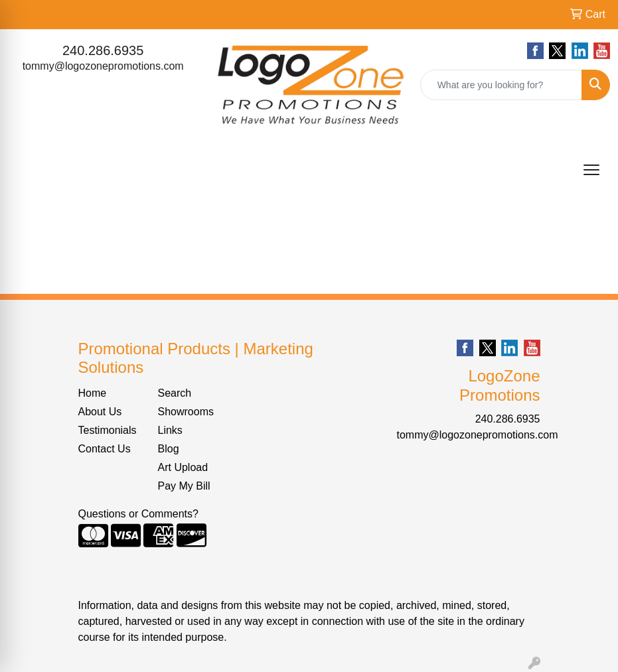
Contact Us (105, 449)
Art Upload (183, 467)
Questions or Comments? (138, 514)
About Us (100, 412)
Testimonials (108, 430)
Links (170, 430)
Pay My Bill (184, 486)
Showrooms (186, 412)
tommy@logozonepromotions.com (103, 66)
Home (93, 393)
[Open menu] (591, 170)
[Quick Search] (501, 85)
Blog (169, 449)
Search (175, 393)
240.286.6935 (103, 50)
